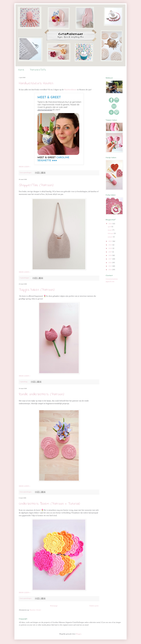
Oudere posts (94, 606)
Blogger (79, 634)
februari (111, 233)
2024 (110, 245)
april (110, 227)
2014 (110, 270)
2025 (110, 241)
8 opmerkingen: (25, 278)
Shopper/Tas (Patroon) (36, 185)
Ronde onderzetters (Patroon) (41, 394)
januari (110, 237)
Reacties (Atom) (35, 610)
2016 (110, 263)
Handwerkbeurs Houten (36, 83)
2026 (110, 224)
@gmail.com (110, 282)
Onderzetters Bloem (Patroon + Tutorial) (49, 504)
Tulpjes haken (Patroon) (37, 290)
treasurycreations (112, 279)
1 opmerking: (24, 382)
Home (21, 70)
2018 (110, 255)
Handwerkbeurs (70, 90)
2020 (110, 248)
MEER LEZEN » (25, 167)
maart (110, 230)
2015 (110, 266)
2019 (110, 252)
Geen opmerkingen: (26, 173)
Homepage (54, 606)
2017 (110, 259)
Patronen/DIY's (38, 70)
